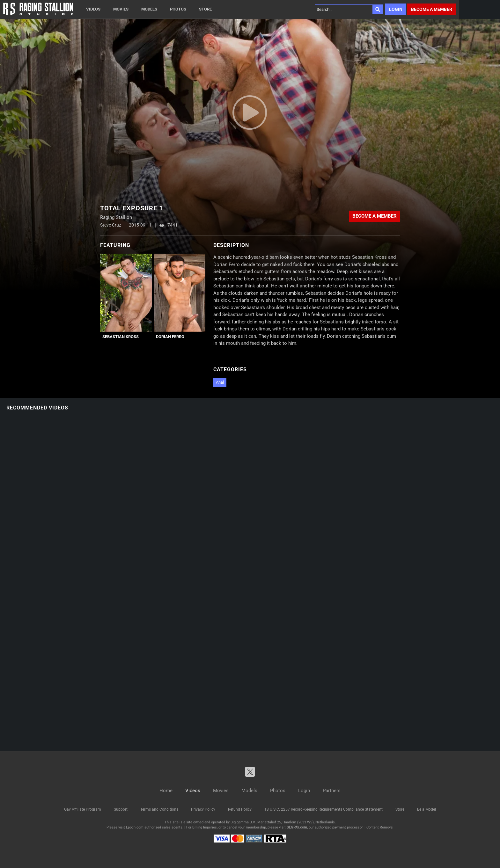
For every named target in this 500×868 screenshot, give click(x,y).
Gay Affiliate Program (83, 809)
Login (396, 9)
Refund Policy (240, 809)
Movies (121, 9)
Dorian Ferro (170, 337)
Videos (93, 9)
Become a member (432, 9)
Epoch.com (135, 827)
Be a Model (426, 809)
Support (121, 809)
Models (149, 9)
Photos (178, 9)
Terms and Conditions (159, 809)
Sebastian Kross (121, 337)
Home (166, 791)
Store (205, 9)
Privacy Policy (203, 809)
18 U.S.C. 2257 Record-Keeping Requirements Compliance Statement (324, 809)
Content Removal (380, 827)
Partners (332, 791)
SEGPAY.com (297, 827)
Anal (220, 382)
